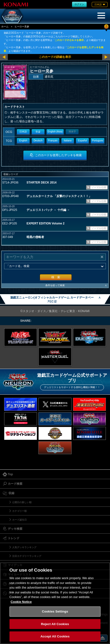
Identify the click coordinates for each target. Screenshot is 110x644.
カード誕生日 (19, 520)
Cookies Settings (55, 611)
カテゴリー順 (19, 511)
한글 (38, 132)
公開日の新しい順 (22, 502)
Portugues (98, 141)
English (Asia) (55, 132)
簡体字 (72, 132)
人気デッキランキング (24, 547)
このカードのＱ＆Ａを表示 (69, 40)
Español (82, 141)
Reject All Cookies (55, 624)
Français (53, 141)
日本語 (23, 132)
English (23, 141)
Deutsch (38, 141)
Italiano (68, 141)
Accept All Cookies (55, 636)
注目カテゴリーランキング (27, 556)
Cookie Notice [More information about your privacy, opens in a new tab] (21, 602)
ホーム (5, 27)
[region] (55, 603)
